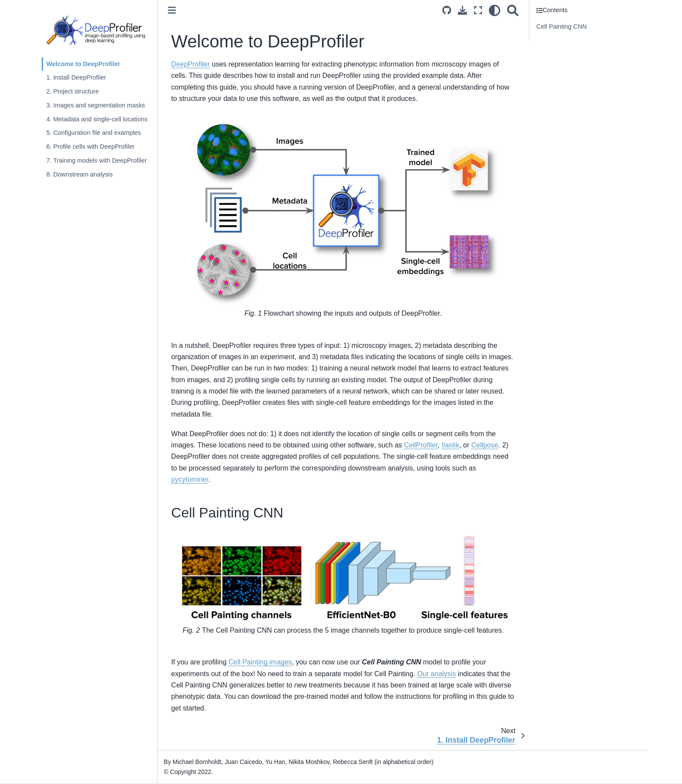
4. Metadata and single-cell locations (97, 119)
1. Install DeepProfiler (76, 77)
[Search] (513, 10)
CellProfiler (421, 445)
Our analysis (436, 674)
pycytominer (190, 479)
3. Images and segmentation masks (95, 105)
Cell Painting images (260, 662)
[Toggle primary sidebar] (172, 10)
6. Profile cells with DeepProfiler (90, 147)
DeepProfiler (191, 64)
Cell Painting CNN (562, 27)
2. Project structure (72, 91)
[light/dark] (495, 10)
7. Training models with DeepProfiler (96, 160)
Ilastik (450, 445)
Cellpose (485, 445)
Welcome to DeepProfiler (83, 64)
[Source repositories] (447, 10)
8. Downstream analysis (79, 174)
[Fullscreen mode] (478, 10)
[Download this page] (463, 10)
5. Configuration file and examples (94, 133)
